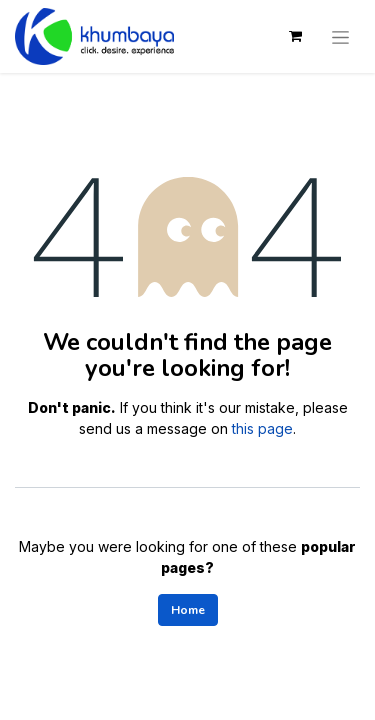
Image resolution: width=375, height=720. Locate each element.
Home (188, 610)
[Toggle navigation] (340, 36)
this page (262, 428)
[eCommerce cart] (295, 36)
